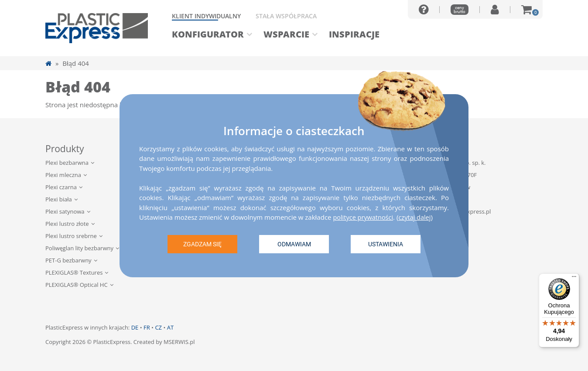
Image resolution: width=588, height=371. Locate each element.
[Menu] (574, 279)
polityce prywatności (364, 217)
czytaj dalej (417, 217)
